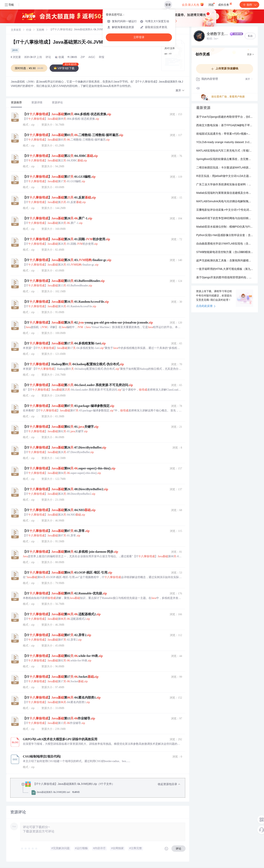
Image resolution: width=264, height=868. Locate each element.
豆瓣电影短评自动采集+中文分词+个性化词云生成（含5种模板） (225, 210)
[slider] (29, 849)
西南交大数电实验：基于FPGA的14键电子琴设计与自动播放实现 (225, 126)
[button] (180, 91)
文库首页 (16, 30)
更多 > (250, 55)
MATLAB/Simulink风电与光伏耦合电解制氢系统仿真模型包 (225, 202)
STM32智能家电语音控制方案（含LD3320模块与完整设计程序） (225, 252)
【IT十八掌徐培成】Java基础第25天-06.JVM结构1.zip (67, 43)
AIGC (92, 57)
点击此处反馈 (206, 306)
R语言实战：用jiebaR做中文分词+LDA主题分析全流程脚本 (225, 176)
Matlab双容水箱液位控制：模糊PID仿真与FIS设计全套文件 (225, 227)
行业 (29, 30)
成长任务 (225, 4)
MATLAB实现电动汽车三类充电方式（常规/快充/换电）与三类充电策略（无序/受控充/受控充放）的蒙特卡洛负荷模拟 (225, 151)
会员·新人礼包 (193, 4)
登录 (168, 5)
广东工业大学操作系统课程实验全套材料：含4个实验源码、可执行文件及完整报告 (225, 185)
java (15, 50)
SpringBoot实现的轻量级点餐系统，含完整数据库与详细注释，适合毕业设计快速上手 (225, 159)
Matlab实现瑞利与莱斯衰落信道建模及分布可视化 (225, 193)
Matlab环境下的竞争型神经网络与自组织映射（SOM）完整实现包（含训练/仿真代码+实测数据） (225, 219)
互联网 (40, 30)
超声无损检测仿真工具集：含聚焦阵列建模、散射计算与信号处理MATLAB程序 (225, 261)
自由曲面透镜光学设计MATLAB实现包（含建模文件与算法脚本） (225, 244)
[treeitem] (101, 788)
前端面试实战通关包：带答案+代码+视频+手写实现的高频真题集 (225, 134)
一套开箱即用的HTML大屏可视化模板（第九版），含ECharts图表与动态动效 (225, 269)
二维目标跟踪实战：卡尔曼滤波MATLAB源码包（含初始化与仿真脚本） (225, 168)
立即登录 (139, 37)
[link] (16, 30)
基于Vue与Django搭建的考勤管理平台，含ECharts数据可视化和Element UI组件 (225, 117)
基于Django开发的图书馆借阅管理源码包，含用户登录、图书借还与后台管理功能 (225, 278)
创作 (249, 5)
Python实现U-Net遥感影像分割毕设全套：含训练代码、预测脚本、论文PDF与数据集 (225, 235)
